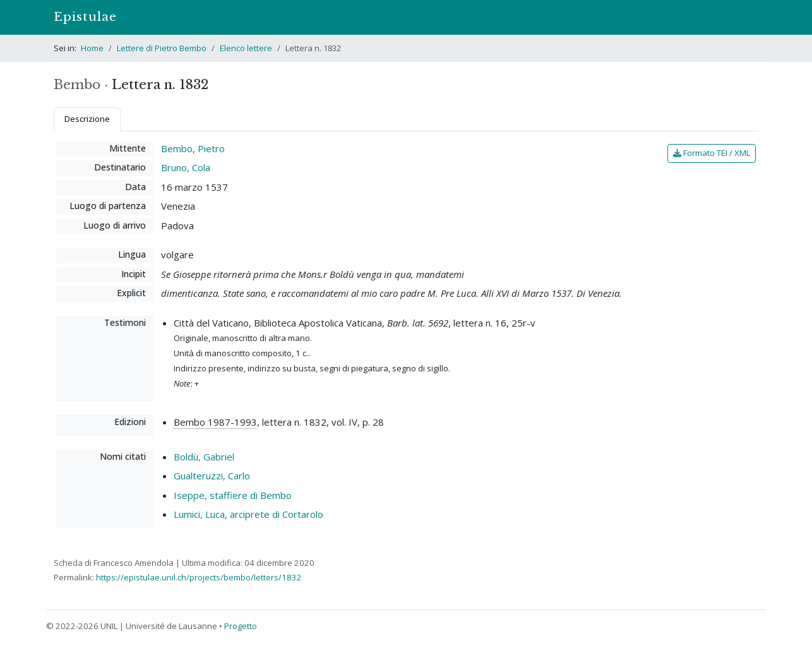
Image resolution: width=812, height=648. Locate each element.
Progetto (241, 626)
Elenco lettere (246, 48)
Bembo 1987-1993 (215, 422)
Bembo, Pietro (193, 148)
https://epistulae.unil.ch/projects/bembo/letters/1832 (199, 577)
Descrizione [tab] (87, 119)
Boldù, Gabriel (204, 457)
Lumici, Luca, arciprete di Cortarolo (248, 514)
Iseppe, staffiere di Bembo (233, 495)
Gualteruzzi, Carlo (212, 476)
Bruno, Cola (186, 167)
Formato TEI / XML (712, 153)
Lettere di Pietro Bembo (162, 48)
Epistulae (85, 17)
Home (92, 48)
